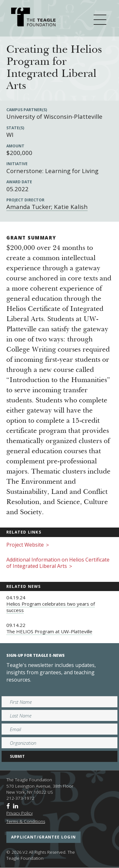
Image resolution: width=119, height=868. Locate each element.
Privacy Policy (20, 813)
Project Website (28, 545)
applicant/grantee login (43, 837)
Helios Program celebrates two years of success (51, 607)
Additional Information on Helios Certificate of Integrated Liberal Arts (58, 563)
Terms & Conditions (26, 821)
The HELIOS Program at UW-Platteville (49, 631)
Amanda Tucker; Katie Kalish (47, 207)
